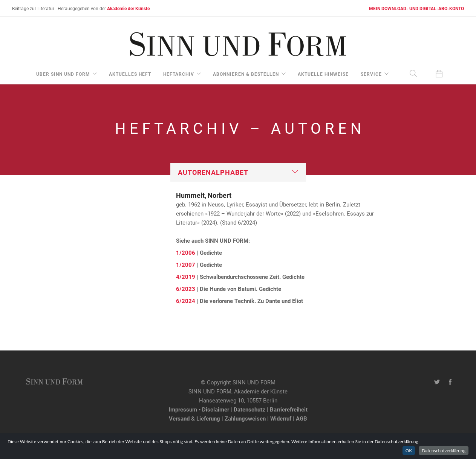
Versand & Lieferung (194, 418)
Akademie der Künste (128, 8)
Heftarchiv (179, 74)
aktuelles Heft (130, 74)
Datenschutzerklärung (444, 451)
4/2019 (186, 277)
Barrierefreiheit (289, 409)
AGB (302, 418)
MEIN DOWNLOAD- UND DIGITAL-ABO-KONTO (416, 8)
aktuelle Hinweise (323, 74)
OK (409, 451)
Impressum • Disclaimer (199, 409)
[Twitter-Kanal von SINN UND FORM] (437, 382)
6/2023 (186, 289)
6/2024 (186, 301)
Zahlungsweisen (245, 418)
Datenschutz (249, 409)
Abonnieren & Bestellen (246, 74)
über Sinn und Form (63, 74)
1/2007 (186, 265)
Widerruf (281, 418)
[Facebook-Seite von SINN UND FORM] (450, 382)
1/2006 (186, 252)
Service (371, 74)
